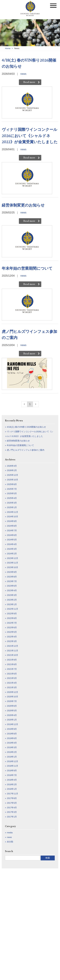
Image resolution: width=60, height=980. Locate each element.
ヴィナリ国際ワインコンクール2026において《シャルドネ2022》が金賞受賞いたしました (30, 136)
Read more (29, 82)
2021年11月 (12, 651)
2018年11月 (12, 766)
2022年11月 (12, 609)
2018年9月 (12, 771)
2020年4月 (12, 715)
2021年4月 (12, 683)
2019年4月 (12, 743)
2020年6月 (12, 706)
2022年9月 (12, 614)
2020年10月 (12, 697)
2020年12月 (12, 692)
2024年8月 (12, 526)
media (10, 833)
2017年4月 (12, 808)
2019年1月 (12, 757)
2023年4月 (12, 590)
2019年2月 (12, 752)
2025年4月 (12, 498)
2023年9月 (12, 572)
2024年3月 (12, 549)
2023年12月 (12, 558)
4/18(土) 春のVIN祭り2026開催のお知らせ (29, 63)
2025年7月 (12, 489)
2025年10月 (12, 480)
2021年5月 (12, 678)
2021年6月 (12, 674)
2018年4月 (12, 780)
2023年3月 (12, 595)
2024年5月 (12, 540)
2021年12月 (12, 646)
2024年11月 (12, 512)
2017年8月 (12, 798)
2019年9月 (12, 729)
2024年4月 (12, 544)
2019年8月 (12, 734)
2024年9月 (12, 521)
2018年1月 (12, 789)
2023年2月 (12, 600)
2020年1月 (12, 720)
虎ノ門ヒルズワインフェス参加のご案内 (29, 335)
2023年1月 (12, 604)
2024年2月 (12, 554)
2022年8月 (12, 618)
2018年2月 (12, 784)
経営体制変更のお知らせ (23, 205)
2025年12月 (12, 475)
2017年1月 (12, 817)
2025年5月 (12, 493)
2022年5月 (12, 632)
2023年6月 (12, 586)
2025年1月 (12, 507)
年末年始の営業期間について (27, 268)
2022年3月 (12, 641)
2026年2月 (12, 470)
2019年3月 (12, 747)
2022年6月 (12, 627)
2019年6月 (12, 738)
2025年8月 (12, 484)
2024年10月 (12, 517)
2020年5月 (12, 711)
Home (8, 48)
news (23, 74)
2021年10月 (12, 655)
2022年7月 (12, 623)
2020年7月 (12, 701)
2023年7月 (12, 581)
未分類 (10, 842)
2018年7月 (12, 775)
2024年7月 (12, 530)
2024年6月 (12, 535)
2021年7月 (12, 669)
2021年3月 (12, 687)
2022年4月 (12, 637)
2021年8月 (12, 664)
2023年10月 (12, 567)
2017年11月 (12, 794)
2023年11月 (12, 563)
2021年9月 (12, 660)
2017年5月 (12, 803)
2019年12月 (12, 724)
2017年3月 (12, 812)
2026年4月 (12, 466)
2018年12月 (12, 761)
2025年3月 (12, 503)
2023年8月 (12, 577)
